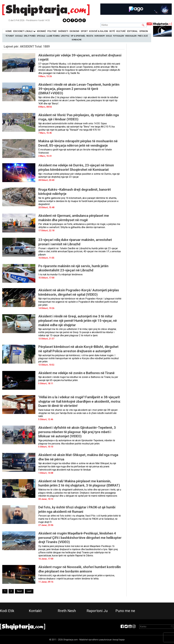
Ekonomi (74, 31)
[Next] (19, 591)
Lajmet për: (27, 46)
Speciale (41, 36)
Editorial (132, 31)
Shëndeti (63, 31)
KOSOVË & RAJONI (99, 31)
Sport (84, 31)
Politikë (52, 31)
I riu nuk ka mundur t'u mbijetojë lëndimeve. (61, 274)
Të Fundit (10, 36)
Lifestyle (65, 36)
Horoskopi (100, 36)
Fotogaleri (119, 36)
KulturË (121, 31)
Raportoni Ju (97, 611)
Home (9, 31)
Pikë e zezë (143, 36)
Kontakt (35, 611)
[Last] (29, 591)
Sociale (19, 36)
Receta (90, 36)
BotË (112, 31)
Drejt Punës (30, 36)
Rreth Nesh (67, 611)
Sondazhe (77, 40)
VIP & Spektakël (78, 36)
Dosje (109, 36)
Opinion (144, 31)
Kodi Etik (7, 611)
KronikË (41, 31)
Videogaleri (131, 36)
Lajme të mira (53, 36)
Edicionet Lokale (24, 31)
